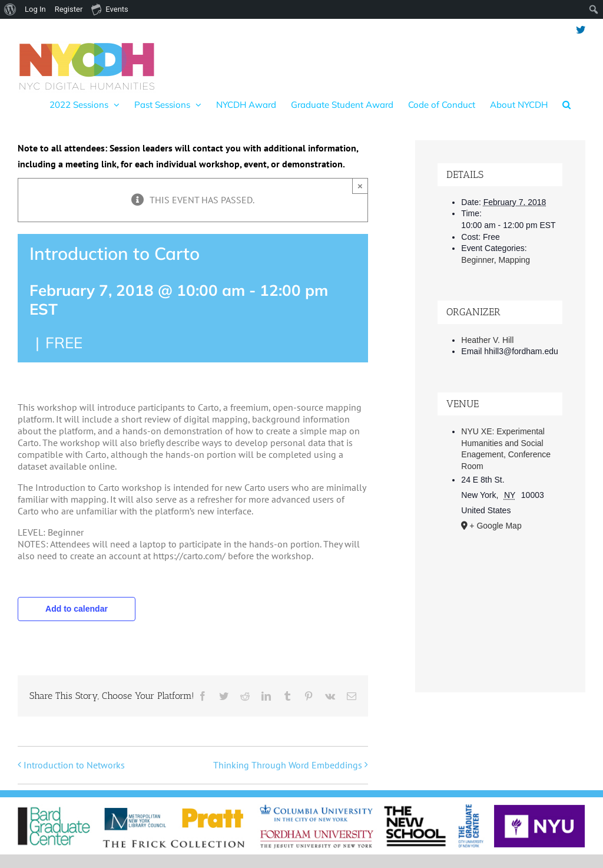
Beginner (477, 260)
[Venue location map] (500, 604)
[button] (566, 104)
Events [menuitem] (110, 9)
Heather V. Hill (487, 340)
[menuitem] (10, 9)
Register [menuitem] (69, 9)
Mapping (514, 260)
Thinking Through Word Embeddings (288, 765)
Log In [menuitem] (35, 9)
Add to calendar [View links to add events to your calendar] (77, 609)
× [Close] (360, 186)
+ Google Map (495, 526)
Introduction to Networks (74, 765)
